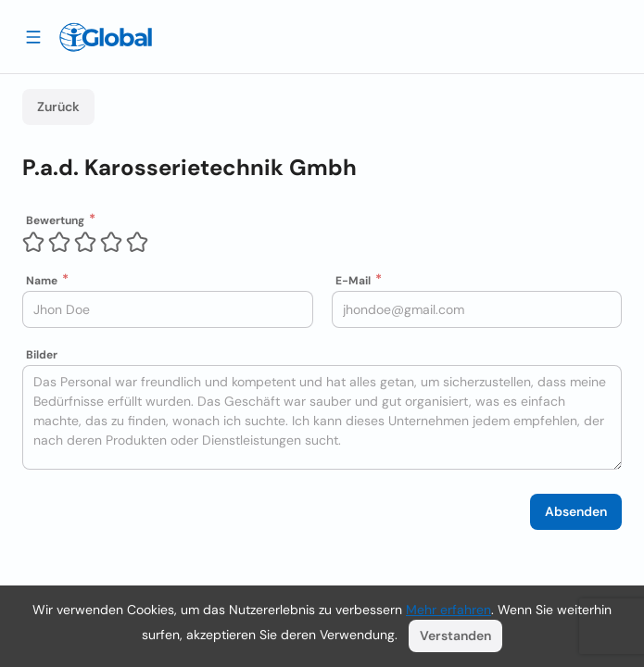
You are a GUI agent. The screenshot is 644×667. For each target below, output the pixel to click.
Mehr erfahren (448, 610)
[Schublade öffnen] (33, 36)
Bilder (42, 355)
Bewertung (55, 220)
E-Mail (353, 281)
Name (42, 281)
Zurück (58, 107)
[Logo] (106, 37)
